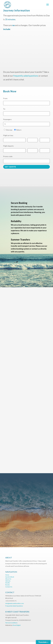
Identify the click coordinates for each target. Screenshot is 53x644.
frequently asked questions (26, 76)
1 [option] (5, 124)
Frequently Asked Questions (14, 606)
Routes (8, 585)
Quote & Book (10, 577)
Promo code (8, 156)
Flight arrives (8, 135)
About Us (8, 579)
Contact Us (9, 587)
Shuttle (8, 583)
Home (7, 575)
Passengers (8, 119)
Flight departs (9, 146)
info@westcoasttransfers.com (15, 603)
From (5, 98)
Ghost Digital (16, 625)
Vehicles (8, 581)
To (4, 109)
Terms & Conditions (11, 623)
